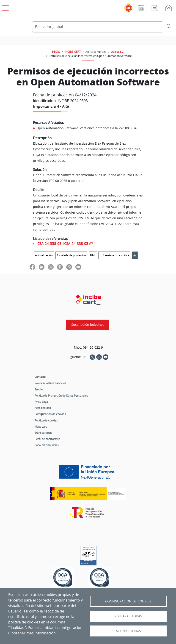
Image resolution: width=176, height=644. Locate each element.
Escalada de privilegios (71, 255)
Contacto (40, 377)
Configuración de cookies (50, 414)
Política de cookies (46, 420)
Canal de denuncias (47, 445)
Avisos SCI (118, 52)
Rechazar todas (128, 616)
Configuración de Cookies (128, 601)
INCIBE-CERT (73, 52)
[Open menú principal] (5, 7)
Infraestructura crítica (114, 255)
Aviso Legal (41, 402)
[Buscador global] (98, 27)
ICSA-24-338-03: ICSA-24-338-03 (62, 244)
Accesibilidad (43, 408)
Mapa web (41, 427)
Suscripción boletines (88, 325)
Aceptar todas (128, 631)
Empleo (39, 389)
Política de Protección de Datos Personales (61, 395)
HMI (93, 255)
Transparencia (43, 433)
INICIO (56, 52)
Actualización (44, 255)
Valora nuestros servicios (50, 383)
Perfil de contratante (47, 439)
